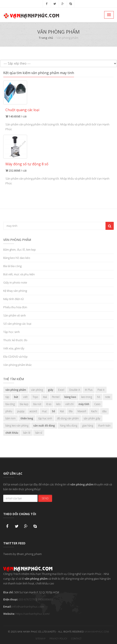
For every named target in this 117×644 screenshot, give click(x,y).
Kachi (94, 411)
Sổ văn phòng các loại (17, 324)
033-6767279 (27, 599)
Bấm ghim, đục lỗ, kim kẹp (20, 250)
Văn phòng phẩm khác (18, 365)
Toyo (35, 397)
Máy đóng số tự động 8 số (27, 164)
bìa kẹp (24, 404)
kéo (58, 404)
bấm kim (11, 418)
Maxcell (82, 411)
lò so (49, 404)
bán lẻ (27, 433)
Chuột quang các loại (22, 110)
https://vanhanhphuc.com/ (33, 614)
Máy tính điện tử (13, 299)
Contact (76, 638)
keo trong (87, 397)
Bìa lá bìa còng (12, 266)
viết (25, 397)
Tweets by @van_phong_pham (22, 554)
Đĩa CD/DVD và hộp (15, 357)
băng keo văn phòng (17, 426)
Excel (61, 390)
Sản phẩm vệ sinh (15, 315)
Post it (101, 390)
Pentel (56, 397)
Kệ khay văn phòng (15, 291)
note (108, 397)
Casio (97, 404)
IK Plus (89, 390)
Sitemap (41, 638)
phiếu (9, 411)
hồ (99, 397)
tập (7, 397)
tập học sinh (45, 418)
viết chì (69, 404)
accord (33, 411)
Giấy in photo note (15, 282)
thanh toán (104, 426)
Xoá (45, 397)
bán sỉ (39, 433)
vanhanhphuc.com (97, 632)
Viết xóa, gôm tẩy (14, 348)
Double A (75, 390)
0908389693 (45, 599)
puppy (21, 411)
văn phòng (37, 390)
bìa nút (37, 404)
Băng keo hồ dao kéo (17, 258)
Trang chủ (46, 38)
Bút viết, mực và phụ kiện (19, 274)
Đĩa (71, 411)
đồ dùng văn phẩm (68, 418)
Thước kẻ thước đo (15, 340)
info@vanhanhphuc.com (28, 607)
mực (44, 411)
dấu (104, 411)
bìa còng (10, 404)
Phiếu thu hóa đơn (15, 307)
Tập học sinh (12, 332)
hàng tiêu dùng (69, 426)
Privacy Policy (58, 638)
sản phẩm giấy (92, 418)
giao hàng (88, 426)
